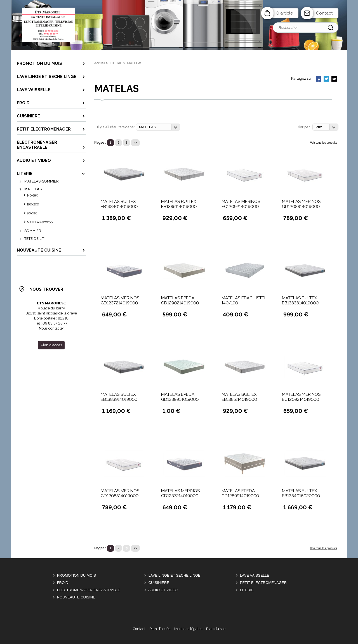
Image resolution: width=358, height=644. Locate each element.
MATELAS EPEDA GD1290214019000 (180, 300)
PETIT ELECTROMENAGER (263, 583)
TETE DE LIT (34, 239)
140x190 (32, 196)
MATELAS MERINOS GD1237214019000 (120, 300)
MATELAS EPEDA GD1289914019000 (180, 397)
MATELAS (33, 189)
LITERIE (247, 590)
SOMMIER (33, 231)
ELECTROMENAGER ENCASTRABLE (89, 590)
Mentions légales (188, 629)
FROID (63, 583)
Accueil (100, 63)
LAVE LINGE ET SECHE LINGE (175, 575)
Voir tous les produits (324, 143)
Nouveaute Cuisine (76, 597)
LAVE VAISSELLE (255, 575)
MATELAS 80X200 (40, 222)
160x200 (33, 204)
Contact (324, 13)
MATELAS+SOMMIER (42, 181)
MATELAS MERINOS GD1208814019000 (301, 204)
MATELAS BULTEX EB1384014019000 (119, 204)
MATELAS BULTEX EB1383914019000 (119, 397)
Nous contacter (51, 328)
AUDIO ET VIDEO (163, 590)
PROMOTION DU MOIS (76, 575)
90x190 (32, 213)
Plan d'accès (160, 629)
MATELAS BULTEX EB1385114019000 (179, 204)
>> (135, 143)
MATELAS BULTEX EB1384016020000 (301, 493)
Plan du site (216, 629)
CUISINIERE (159, 583)
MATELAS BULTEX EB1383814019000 (300, 300)
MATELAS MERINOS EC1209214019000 (241, 204)
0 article (285, 13)
